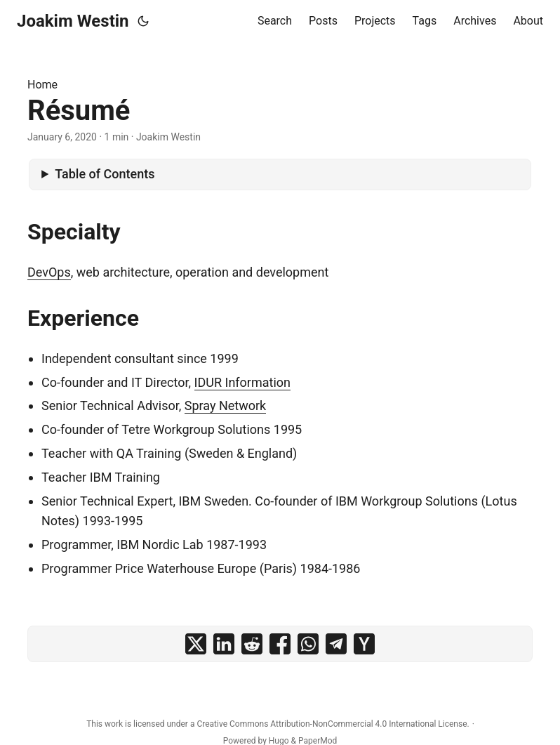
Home (42, 85)
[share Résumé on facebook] (280, 644)
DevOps (49, 272)
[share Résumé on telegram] (336, 644)
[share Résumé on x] (196, 644)
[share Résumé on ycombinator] (364, 644)
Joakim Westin (73, 21)
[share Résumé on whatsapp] (308, 644)
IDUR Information (242, 382)
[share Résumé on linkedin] (224, 644)
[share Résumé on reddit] (252, 644)
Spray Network (225, 406)
